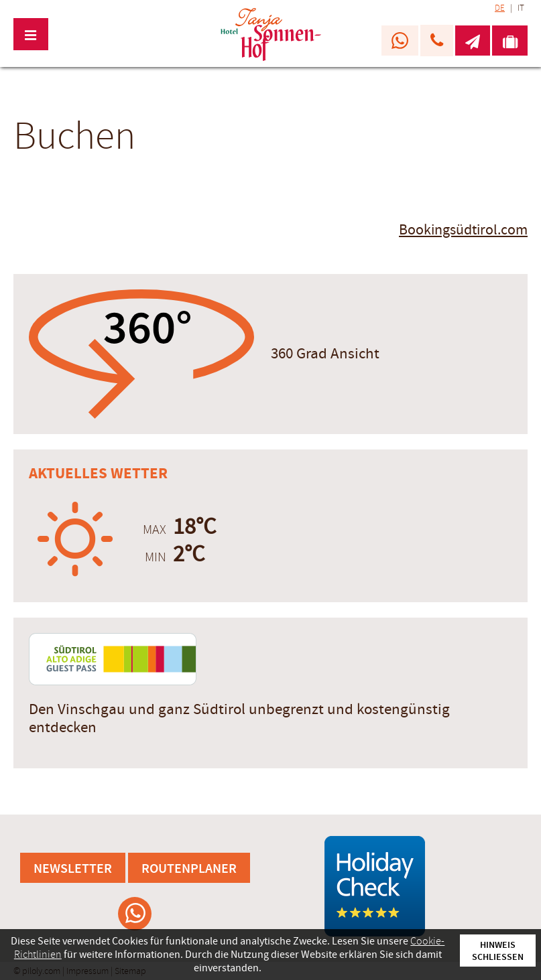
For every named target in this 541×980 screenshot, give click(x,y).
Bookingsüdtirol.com (463, 230)
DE (500, 8)
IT (521, 8)
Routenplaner (189, 868)
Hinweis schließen (498, 951)
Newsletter (73, 868)
